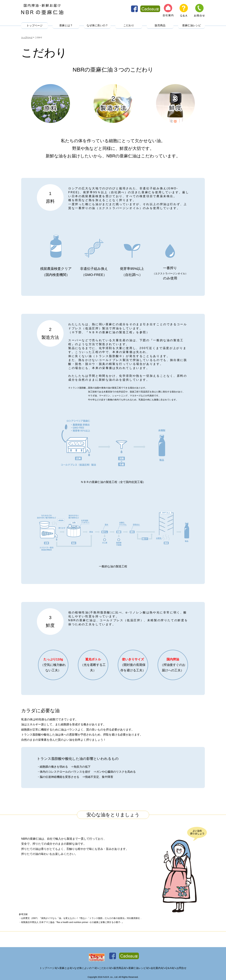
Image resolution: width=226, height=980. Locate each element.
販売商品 (160, 26)
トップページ (35, 26)
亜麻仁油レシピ (192, 26)
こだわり (129, 26)
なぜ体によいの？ (84, 964)
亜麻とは (64, 964)
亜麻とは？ (66, 26)
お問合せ (181, 964)
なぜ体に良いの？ (97, 26)
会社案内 (156, 964)
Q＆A (168, 964)
